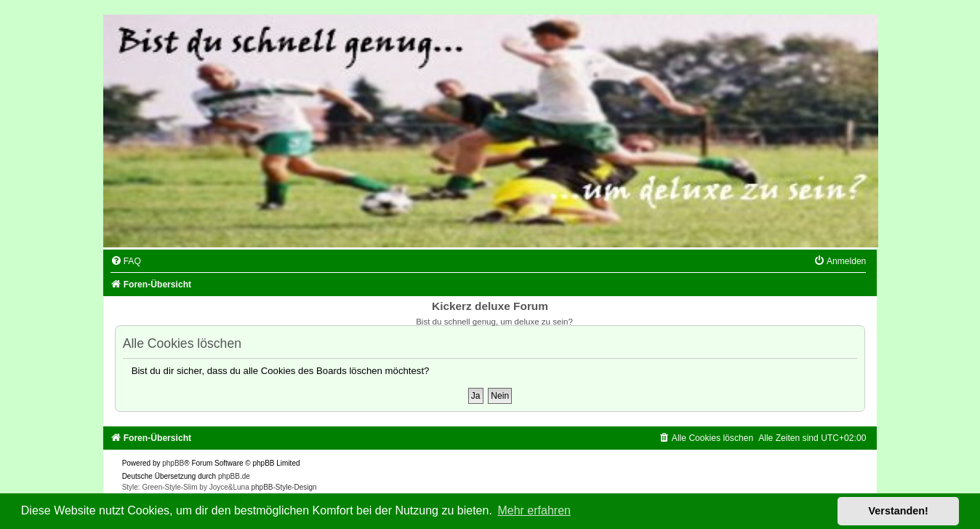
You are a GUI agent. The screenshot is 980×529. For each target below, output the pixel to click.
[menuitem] (126, 261)
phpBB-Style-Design (284, 487)
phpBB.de (234, 476)
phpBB (173, 463)
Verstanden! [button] (899, 511)
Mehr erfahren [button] (534, 510)
